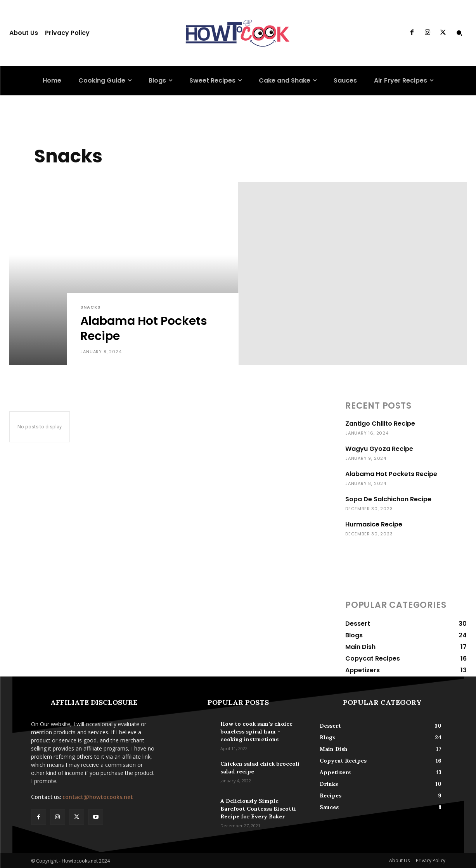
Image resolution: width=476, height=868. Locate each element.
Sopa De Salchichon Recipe (388, 499)
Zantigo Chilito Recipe (380, 424)
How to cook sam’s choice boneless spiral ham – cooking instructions (256, 732)
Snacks (90, 307)
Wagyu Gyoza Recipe (379, 449)
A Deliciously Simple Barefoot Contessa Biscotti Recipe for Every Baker (258, 809)
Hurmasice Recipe (374, 524)
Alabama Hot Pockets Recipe (391, 474)
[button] (459, 33)
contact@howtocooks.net (98, 797)
